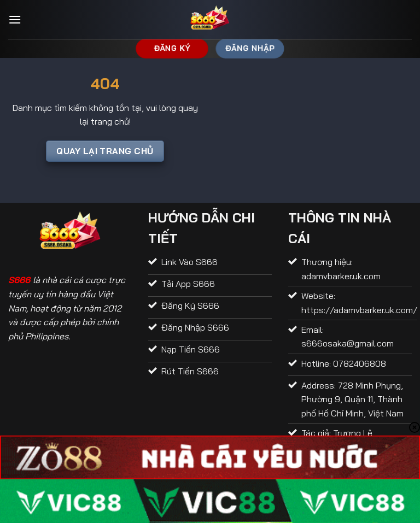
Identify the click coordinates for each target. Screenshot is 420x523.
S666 (19, 280)
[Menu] (15, 19)
